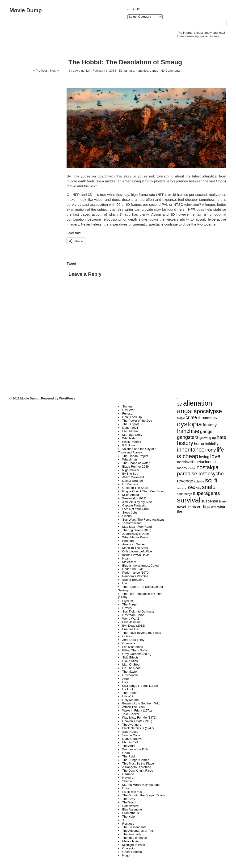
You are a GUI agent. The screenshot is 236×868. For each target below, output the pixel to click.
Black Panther (132, 442)
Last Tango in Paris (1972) (140, 686)
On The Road (131, 668)
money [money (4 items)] (182, 468)
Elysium (128, 601)
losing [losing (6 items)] (204, 457)
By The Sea (130, 474)
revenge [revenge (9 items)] (185, 481)
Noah (126, 558)
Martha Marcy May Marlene (141, 785)
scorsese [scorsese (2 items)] (182, 488)
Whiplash (129, 438)
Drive (126, 788)
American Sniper (134, 544)
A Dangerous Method (137, 767)
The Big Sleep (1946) (137, 530)
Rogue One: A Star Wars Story (143, 491)
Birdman (128, 541)
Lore (125, 682)
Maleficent (129, 562)
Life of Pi (128, 696)
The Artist (129, 746)
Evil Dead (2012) (134, 626)
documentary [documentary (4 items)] (207, 418)
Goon (126, 753)
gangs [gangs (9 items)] (206, 431)
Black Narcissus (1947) (138, 728)
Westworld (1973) (134, 498)
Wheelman (130, 459)
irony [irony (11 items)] (211, 450)
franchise (142, 71)
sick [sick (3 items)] (198, 488)
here (181, 209)
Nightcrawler (131, 470)
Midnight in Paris (134, 845)
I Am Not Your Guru (135, 509)
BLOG (136, 9)
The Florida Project (135, 456)
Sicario (127, 516)
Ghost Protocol (132, 852)
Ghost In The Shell (135, 488)
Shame (127, 781)
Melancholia (130, 841)
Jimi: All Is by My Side (137, 502)
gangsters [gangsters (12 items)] (188, 437)
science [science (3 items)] (199, 481)
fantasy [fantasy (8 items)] (210, 425)
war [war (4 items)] (214, 507)
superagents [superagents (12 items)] (206, 493)
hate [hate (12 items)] (221, 437)
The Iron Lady (132, 834)
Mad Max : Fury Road (137, 527)
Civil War (128, 410)
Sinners (127, 406)
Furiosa (127, 413)
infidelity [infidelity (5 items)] (212, 444)
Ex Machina (130, 484)
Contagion (129, 848)
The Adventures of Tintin (139, 831)
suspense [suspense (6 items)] (210, 501)
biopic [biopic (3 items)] (181, 418)
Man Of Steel (131, 664)
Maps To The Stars (135, 548)
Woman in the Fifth (135, 749)
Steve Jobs (130, 512)
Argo (125, 679)
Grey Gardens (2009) (137, 654)
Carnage (128, 774)
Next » (55, 71)
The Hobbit (130, 693)
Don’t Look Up (132, 417)
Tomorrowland (132, 523)
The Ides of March (135, 838)
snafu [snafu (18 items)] (209, 487)
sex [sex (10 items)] (192, 487)
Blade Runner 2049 (135, 467)
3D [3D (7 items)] (180, 404)
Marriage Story (132, 435)
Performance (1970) (136, 573)
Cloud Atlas (130, 661)
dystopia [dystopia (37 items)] (190, 424)
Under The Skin (133, 569)
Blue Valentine (132, 809)
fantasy (129, 71)
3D (121, 71)
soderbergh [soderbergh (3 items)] (185, 494)
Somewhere (130, 806)
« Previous (40, 71)
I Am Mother (131, 431)
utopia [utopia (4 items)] (192, 507)
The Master (130, 672)
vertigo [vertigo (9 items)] (204, 507)
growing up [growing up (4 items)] (208, 438)
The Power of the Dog (137, 421)
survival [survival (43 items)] (189, 500)
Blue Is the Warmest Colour (141, 566)
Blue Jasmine (131, 622)
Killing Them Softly (135, 650)
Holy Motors (130, 700)
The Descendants (134, 827)
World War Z (131, 619)
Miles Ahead (131, 495)
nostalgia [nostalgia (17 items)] (208, 467)
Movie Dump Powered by (40, 398)
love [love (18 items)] (215, 456)
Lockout (128, 689)
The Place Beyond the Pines (142, 633)
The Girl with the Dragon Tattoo (143, 795)
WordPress (67, 398)
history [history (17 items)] (185, 443)
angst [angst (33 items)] (185, 411)
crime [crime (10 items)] (191, 417)
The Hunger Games (136, 760)
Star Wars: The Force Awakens (143, 520)
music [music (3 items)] (192, 468)
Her (125, 583)
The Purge (129, 604)
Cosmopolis (130, 675)
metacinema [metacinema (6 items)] (205, 462)
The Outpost (131, 424)
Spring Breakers (133, 580)
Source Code (131, 735)
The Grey (129, 799)
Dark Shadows (132, 739)
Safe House (130, 732)
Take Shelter (131, 714)
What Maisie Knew (135, 537)
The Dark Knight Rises (138, 771)
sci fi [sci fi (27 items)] (211, 480)
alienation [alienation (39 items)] (198, 403)
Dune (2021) (131, 428)
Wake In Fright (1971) (137, 710)
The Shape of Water (136, 463)
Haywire (128, 778)
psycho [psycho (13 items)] (216, 474)
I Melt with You (132, 792)
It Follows (129, 445)
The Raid (129, 756)
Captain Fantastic (134, 505)
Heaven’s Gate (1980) (137, 721)
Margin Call (130, 742)
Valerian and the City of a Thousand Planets (137, 451)
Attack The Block (134, 707)
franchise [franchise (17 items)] (188, 431)
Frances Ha (130, 629)
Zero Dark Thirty (133, 640)
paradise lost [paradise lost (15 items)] (192, 474)
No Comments (171, 71)
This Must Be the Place (138, 763)
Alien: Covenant (133, 477)
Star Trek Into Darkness (138, 611)
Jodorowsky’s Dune (135, 534)
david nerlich (82, 71)
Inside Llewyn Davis (136, 555)
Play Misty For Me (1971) (139, 718)
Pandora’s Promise (135, 576)
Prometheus (131, 813)
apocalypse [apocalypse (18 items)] (208, 411)
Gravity (127, 608)
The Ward (129, 802)
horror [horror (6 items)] (199, 444)
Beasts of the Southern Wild (141, 703)
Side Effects (130, 657)
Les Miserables (133, 647)
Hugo (126, 855)
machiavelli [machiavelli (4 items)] (185, 462)
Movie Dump (26, 10)
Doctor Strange (133, 481)
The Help (129, 817)
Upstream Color (133, 615)
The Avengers (132, 725)
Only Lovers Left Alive (137, 551)
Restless (128, 824)
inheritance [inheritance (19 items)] (191, 450)
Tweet (71, 263)
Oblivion (128, 636)
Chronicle (129, 643)
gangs (154, 71)
